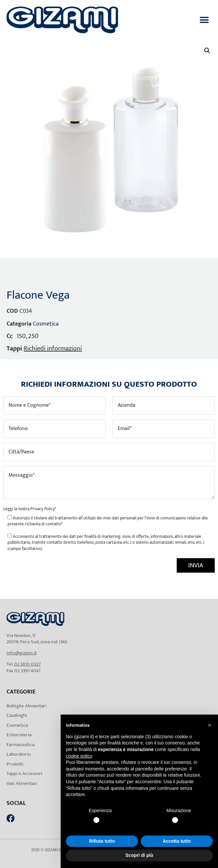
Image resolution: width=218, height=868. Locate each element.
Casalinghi (17, 715)
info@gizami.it (22, 653)
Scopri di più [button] (139, 855)
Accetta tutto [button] (177, 841)
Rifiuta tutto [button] (102, 841)
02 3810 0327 (27, 664)
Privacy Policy (43, 509)
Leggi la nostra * (30, 509)
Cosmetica (46, 324)
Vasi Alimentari (22, 783)
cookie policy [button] (79, 756)
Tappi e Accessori (24, 774)
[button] (204, 20)
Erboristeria (19, 735)
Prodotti (15, 764)
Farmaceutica (20, 745)
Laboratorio (19, 754)
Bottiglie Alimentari (27, 706)
